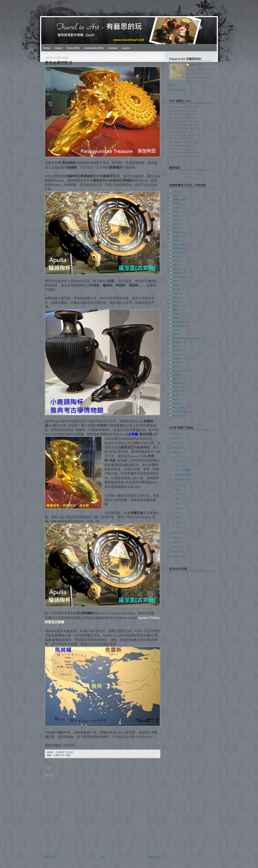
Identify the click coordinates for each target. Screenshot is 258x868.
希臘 (68, 755)
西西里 (176, 228)
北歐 (175, 212)
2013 (176, 533)
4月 (178, 513)
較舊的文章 (155, 857)
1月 (178, 527)
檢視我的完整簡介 (177, 90)
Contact (113, 48)
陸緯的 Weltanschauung (185, 338)
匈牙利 (176, 224)
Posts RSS (73, 48)
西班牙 (176, 232)
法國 (175, 269)
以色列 (176, 208)
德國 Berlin (178, 383)
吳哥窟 (176, 236)
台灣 (175, 216)
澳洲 (175, 395)
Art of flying (178, 416)
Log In (126, 48)
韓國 (175, 399)
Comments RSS (94, 48)
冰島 (175, 220)
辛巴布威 (177, 253)
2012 (176, 538)
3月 (178, 518)
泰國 (175, 310)
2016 (176, 448)
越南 (175, 346)
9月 (178, 490)
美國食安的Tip (182, 479)
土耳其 (176, 192)
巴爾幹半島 (59, 755)
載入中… (174, 174)
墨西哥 (176, 391)
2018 (176, 438)
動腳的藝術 (178, 326)
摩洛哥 (176, 387)
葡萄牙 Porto (179, 371)
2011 (176, 542)
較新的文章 (51, 857)
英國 (175, 297)
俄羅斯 (176, 285)
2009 (176, 552)
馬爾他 (176, 318)
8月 (178, 494)
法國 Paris (178, 273)
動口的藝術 (178, 322)
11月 (178, 466)
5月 (178, 508)
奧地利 (176, 350)
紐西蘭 (176, 314)
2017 (176, 443)
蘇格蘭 (176, 404)
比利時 (176, 204)
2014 (176, 457)
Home (47, 48)
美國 (175, 293)
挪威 (175, 306)
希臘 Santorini (180, 244)
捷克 (175, 330)
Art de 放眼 (178, 407)
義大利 (176, 363)
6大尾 (192, 65)
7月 (178, 499)
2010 (176, 547)
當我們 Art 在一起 (182, 359)
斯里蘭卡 (177, 342)
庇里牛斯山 (178, 248)
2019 (176, 434)
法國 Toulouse (180, 277)
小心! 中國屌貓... (183, 470)
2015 (176, 452)
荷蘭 (175, 334)
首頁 (103, 857)
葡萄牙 (176, 367)
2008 (176, 556)
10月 (178, 485)
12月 (178, 461)
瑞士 (175, 355)
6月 (178, 504)
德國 (175, 379)
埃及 (175, 302)
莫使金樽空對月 (59, 63)
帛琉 (175, 265)
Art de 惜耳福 (179, 412)
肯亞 (175, 281)
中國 (175, 195)
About (59, 48)
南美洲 (176, 289)
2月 (178, 522)
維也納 (176, 375)
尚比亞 (176, 261)
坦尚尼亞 (177, 257)
